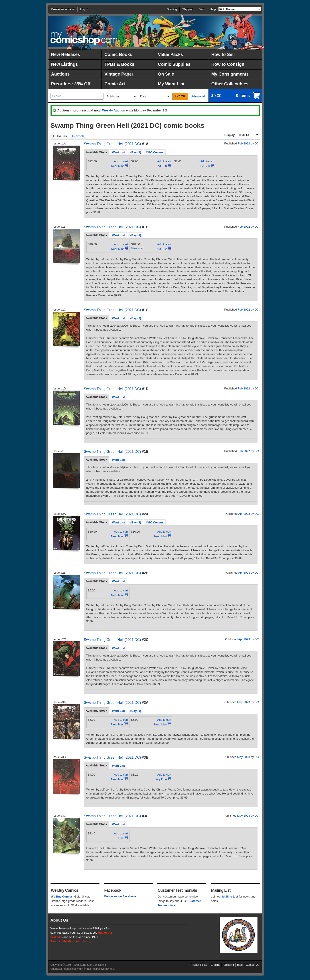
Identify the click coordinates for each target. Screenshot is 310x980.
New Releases (66, 54)
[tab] (97, 152)
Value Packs (171, 54)
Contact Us (252, 965)
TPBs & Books (120, 64)
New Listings (65, 64)
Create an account (63, 9)
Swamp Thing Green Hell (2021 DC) (112, 144)
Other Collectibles (230, 84)
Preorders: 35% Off (71, 84)
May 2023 (244, 702)
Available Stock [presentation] (97, 152)
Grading (172, 9)
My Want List (171, 84)
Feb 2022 (244, 143)
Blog (202, 9)
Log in (84, 9)
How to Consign (228, 64)
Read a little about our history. (71, 941)
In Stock (78, 136)
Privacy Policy (199, 965)
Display (229, 135)
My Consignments (230, 74)
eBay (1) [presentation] (135, 152)
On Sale (166, 74)
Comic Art (115, 84)
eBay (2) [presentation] (135, 318)
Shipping (188, 9)
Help (213, 9)
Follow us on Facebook (120, 896)
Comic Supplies (174, 64)
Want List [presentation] (118, 152)
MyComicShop (84, 38)
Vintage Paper (119, 74)
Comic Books (119, 54)
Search (180, 96)
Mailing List (230, 897)
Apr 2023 (244, 514)
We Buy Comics (62, 897)
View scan (138, 248)
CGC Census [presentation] (155, 152)
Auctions (60, 74)
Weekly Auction (114, 110)
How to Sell (223, 54)
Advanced (198, 96)
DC (257, 143)
